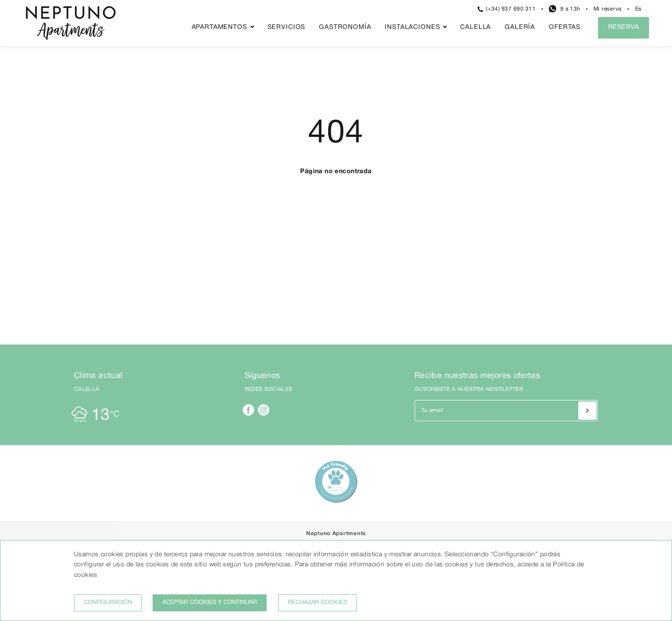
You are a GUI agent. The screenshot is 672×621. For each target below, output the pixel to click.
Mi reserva (607, 9)
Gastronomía (345, 27)
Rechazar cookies (317, 603)
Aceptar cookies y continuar (210, 603)
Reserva (624, 27)
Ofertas (565, 27)
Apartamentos (219, 27)
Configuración (108, 603)
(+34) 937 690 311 (507, 9)
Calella (476, 27)
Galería (520, 27)
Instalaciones (412, 27)
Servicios (287, 27)
